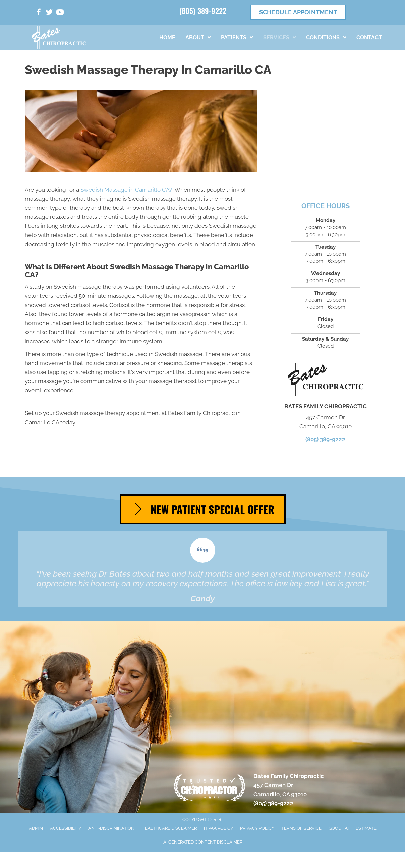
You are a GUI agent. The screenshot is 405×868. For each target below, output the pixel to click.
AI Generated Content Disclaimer (203, 842)
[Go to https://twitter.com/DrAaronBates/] (49, 13)
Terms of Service (301, 828)
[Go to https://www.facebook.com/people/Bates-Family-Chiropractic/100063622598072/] (39, 13)
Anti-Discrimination (111, 828)
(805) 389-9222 (203, 11)
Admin (36, 828)
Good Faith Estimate (353, 828)
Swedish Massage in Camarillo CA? (126, 190)
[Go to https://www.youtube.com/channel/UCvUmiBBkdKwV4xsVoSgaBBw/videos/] (60, 13)
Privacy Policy (257, 828)
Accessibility (66, 828)
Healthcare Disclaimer (169, 828)
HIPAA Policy (218, 828)
